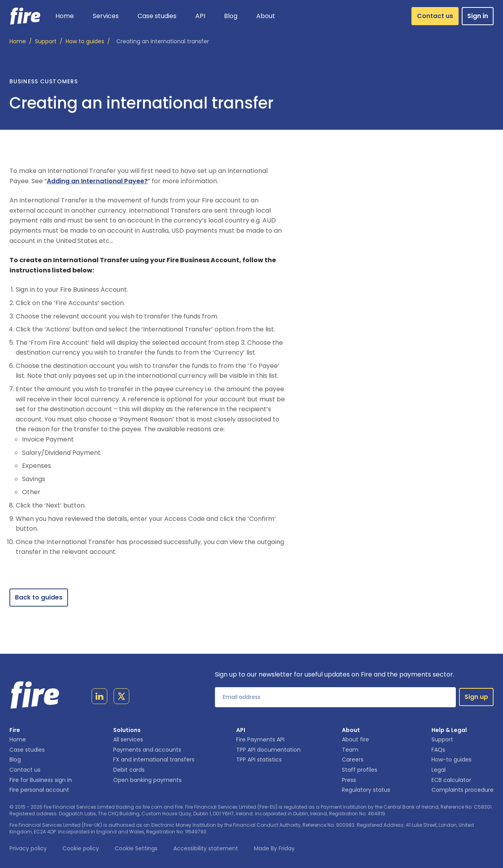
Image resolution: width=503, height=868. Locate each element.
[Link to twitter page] (121, 698)
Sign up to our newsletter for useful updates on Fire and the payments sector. (335, 674)
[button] (106, 16)
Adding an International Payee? (97, 181)
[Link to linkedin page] (99, 698)
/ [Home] (21, 42)
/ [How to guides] (88, 42)
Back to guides (39, 597)
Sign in (478, 16)
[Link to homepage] (25, 16)
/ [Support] (49, 42)
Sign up (476, 697)
